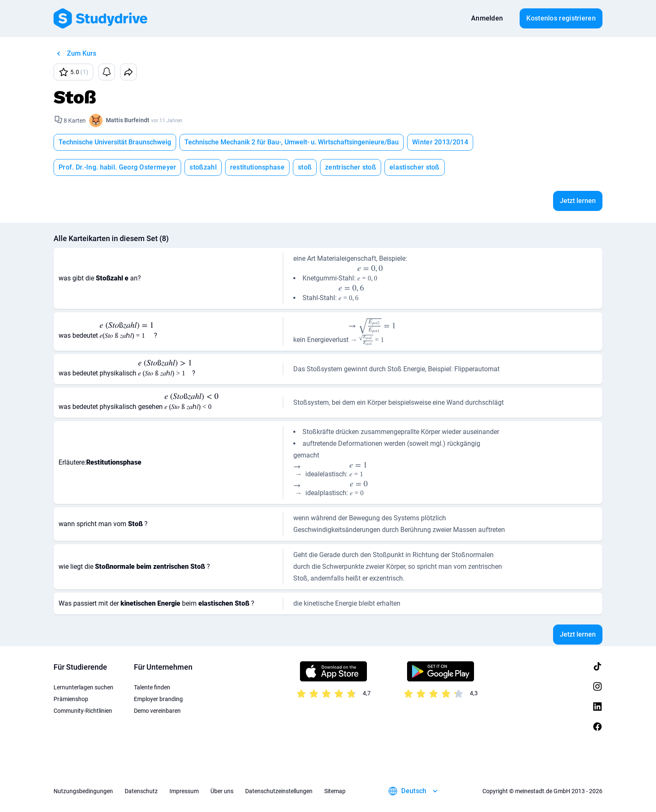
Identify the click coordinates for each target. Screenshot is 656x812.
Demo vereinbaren (157, 711)
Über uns (222, 791)
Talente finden (152, 687)
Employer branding (158, 699)
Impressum (184, 791)
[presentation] (370, 274)
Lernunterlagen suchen (83, 687)
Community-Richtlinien (83, 711)
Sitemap (335, 791)
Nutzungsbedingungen (83, 791)
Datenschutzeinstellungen (279, 791)
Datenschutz (141, 791)
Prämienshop (71, 699)
